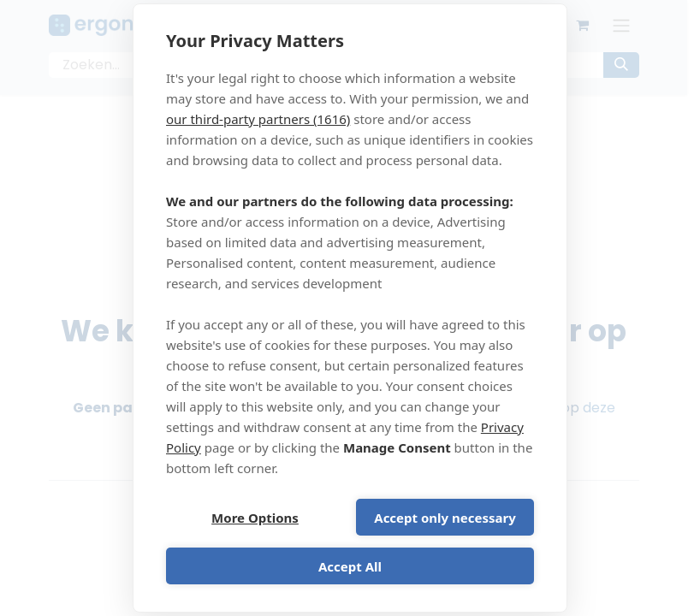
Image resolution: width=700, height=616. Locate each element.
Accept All (350, 566)
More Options (255, 518)
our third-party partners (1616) (258, 119)
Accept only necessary (445, 518)
